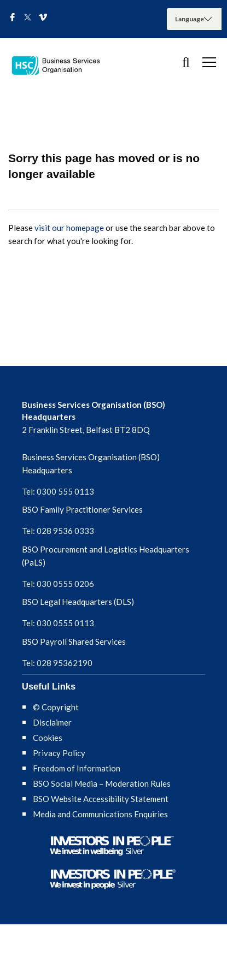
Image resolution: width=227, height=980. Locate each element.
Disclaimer (52, 722)
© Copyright (56, 707)
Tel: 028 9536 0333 (58, 531)
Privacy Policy (59, 753)
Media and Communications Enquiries (100, 814)
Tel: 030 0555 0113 (58, 623)
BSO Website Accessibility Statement (101, 799)
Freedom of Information (77, 768)
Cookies (48, 738)
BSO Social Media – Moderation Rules (102, 783)
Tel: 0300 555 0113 (58, 491)
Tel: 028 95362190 (57, 663)
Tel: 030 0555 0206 (58, 584)
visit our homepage (69, 228)
